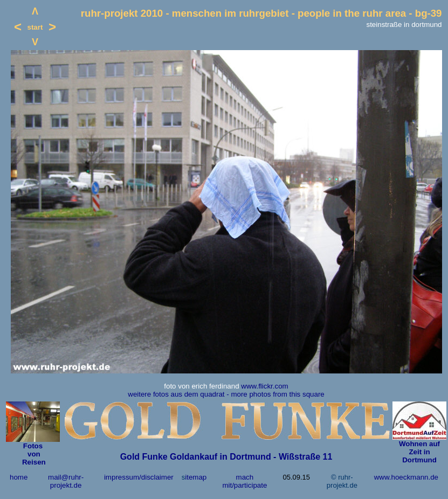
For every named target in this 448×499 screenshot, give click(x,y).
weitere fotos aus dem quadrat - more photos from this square (226, 394)
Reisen (33, 462)
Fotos (33, 446)
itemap (196, 477)
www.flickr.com (264, 386)
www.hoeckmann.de (406, 477)
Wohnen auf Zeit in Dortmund (419, 452)
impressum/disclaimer (139, 477)
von (33, 454)
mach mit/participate (244, 481)
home (19, 477)
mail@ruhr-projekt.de (66, 481)
